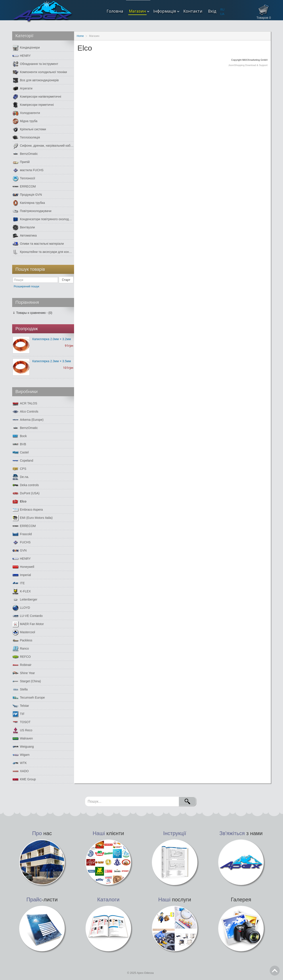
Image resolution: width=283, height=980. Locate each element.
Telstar (21, 706)
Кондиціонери (26, 48)
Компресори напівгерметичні (37, 97)
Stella (20, 689)
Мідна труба (25, 121)
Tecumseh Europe (29, 698)
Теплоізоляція (26, 137)
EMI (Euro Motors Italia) (33, 518)
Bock (20, 436)
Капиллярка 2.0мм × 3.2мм (52, 339)
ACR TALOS (25, 403)
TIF (19, 714)
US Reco (22, 730)
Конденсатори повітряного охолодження (43, 219)
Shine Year (24, 673)
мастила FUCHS (28, 170)
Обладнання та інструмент (35, 64)
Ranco (21, 649)
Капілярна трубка (29, 203)
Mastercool (24, 632)
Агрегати (23, 88)
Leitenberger (25, 600)
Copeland (23, 461)
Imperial (22, 575)
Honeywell (23, 567)
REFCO (22, 657)
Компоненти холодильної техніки (40, 72)
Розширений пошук (27, 286)
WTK (20, 763)
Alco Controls (25, 412)
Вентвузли (24, 227)
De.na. (21, 477)
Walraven (23, 738)
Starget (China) (27, 681)
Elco (20, 501)
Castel (21, 452)
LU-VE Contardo (28, 616)
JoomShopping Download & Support (248, 65)
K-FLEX (22, 591)
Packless (22, 640)
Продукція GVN (27, 195)
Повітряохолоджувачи (32, 211)
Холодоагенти (26, 113)
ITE (19, 583)
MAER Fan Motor (28, 624)
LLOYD (21, 608)
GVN (20, 551)
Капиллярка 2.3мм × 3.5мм (52, 361)
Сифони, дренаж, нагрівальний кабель (43, 146)
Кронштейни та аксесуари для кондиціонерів (43, 252)
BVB (19, 444)
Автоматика (25, 236)
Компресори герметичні (33, 105)
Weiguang (23, 747)
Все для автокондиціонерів (36, 80)
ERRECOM (24, 187)
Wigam (21, 755)
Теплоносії (24, 178)
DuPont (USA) (26, 493)
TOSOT (22, 722)
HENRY (22, 56)
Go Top (275, 971)
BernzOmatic (25, 154)
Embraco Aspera (28, 510)
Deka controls (26, 485)
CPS (19, 469)
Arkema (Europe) (28, 420)
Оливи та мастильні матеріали (38, 244)
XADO (21, 771)
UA (222, 14)
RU (222, 9)
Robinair (22, 665)
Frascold (22, 534)
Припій (21, 162)
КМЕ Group (24, 779)
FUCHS (22, 542)
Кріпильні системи (29, 129)
